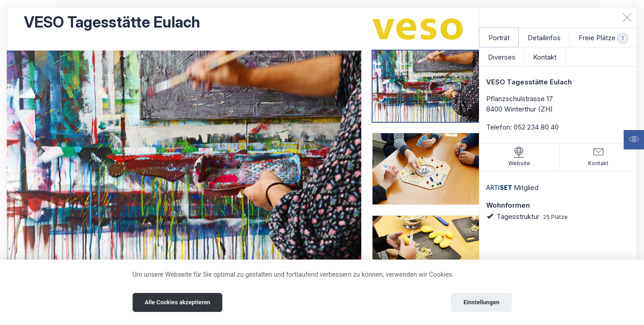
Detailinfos (544, 38)
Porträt (499, 38)
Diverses (502, 57)
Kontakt (545, 57)
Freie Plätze (603, 38)
